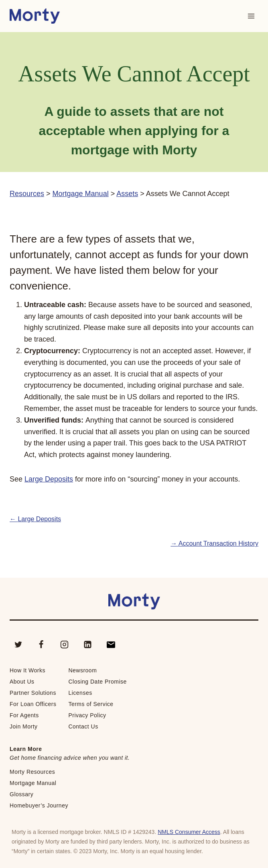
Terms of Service (91, 704)
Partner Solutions (33, 693)
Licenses (80, 693)
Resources (27, 194)
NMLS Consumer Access (189, 832)
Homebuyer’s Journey (39, 805)
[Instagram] (65, 645)
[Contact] (111, 645)
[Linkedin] (87, 645)
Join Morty (24, 726)
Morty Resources (32, 772)
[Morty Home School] (35, 16)
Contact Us (83, 726)
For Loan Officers (33, 704)
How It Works (27, 670)
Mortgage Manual (81, 194)
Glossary (21, 794)
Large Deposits (49, 479)
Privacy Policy (87, 715)
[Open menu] (251, 16)
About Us (22, 682)
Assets (127, 194)
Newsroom (82, 670)
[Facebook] (41, 645)
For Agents (24, 715)
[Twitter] (18, 645)
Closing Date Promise (97, 682)
